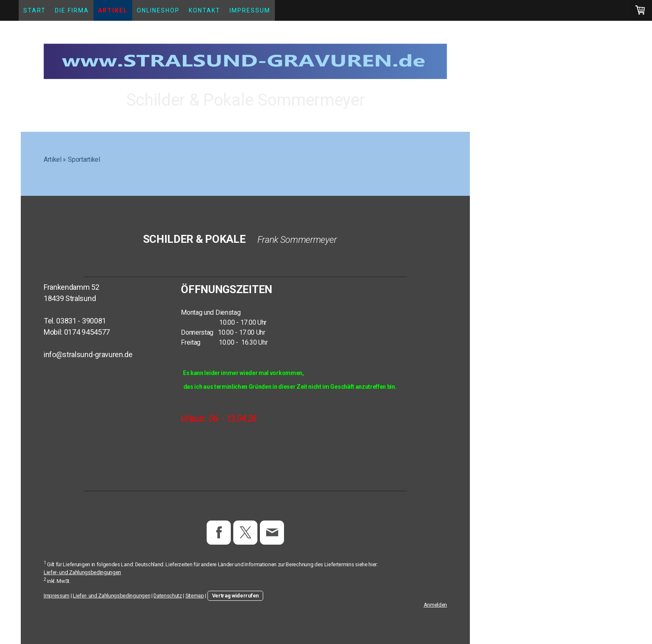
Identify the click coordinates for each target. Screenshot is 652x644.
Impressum (250, 10)
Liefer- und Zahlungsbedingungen (82, 572)
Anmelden (435, 605)
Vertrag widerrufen (235, 596)
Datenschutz (168, 596)
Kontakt (205, 10)
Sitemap (195, 596)
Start (35, 10)
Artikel (113, 10)
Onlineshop (158, 10)
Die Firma (72, 10)
